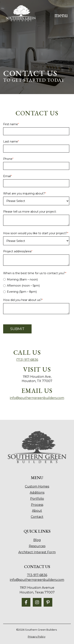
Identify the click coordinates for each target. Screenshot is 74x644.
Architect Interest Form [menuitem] (37, 552)
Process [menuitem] (37, 505)
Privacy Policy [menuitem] (37, 637)
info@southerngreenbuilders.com (37, 398)
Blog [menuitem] (37, 540)
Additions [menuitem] (37, 493)
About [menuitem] (37, 511)
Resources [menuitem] (37, 546)
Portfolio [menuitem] (37, 499)
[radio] (36, 279)
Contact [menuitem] (37, 517)
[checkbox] (36, 286)
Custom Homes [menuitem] (37, 486)
